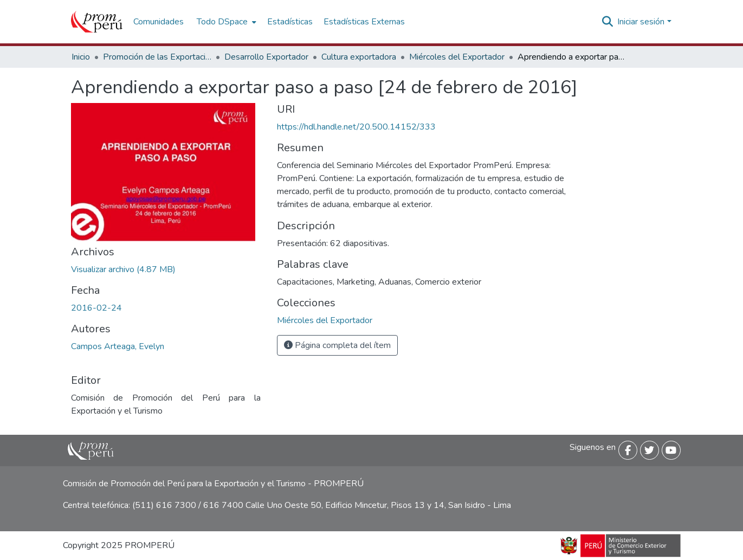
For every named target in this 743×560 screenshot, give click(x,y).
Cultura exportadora (359, 57)
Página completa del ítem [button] (337, 345)
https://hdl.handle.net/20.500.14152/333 (356, 127)
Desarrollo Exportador (266, 57)
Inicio (81, 57)
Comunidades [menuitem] (159, 22)
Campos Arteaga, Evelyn (118, 346)
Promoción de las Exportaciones (157, 57)
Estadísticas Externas (364, 22)
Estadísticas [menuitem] (290, 22)
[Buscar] (607, 22)
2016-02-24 (96, 308)
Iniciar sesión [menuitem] (641, 22)
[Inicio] (97, 22)
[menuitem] (225, 22)
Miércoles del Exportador (457, 57)
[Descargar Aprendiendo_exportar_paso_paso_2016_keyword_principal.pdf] (123, 269)
